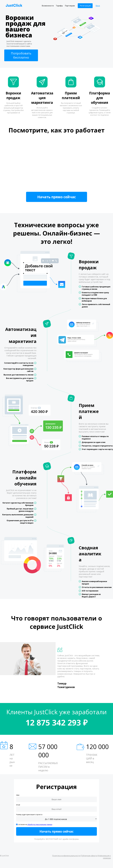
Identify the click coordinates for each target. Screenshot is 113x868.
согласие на (35, 824)
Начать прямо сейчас (57, 197)
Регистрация (85, 6)
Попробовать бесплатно (21, 55)
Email (18, 805)
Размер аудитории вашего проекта (29, 815)
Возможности (48, 6)
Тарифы (59, 6)
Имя (18, 795)
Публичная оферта (89, 856)
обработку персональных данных (40, 824)
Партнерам (70, 6)
